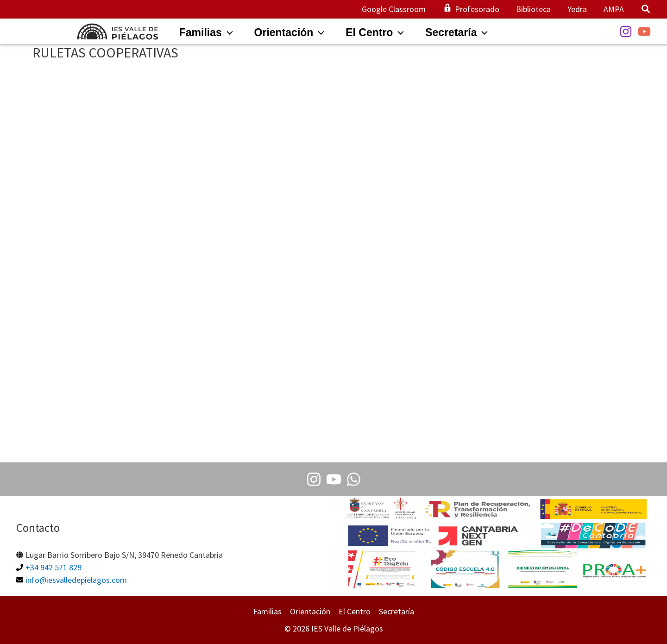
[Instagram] (626, 32)
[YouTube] (644, 32)
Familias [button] (267, 611)
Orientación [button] (310, 611)
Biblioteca (533, 9)
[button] (646, 10)
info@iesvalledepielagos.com (76, 580)
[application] (227, 32)
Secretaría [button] (396, 611)
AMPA (614, 9)
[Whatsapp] (354, 479)
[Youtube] (334, 479)
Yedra (577, 9)
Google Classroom (394, 9)
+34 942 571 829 (53, 567)
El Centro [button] (355, 611)
